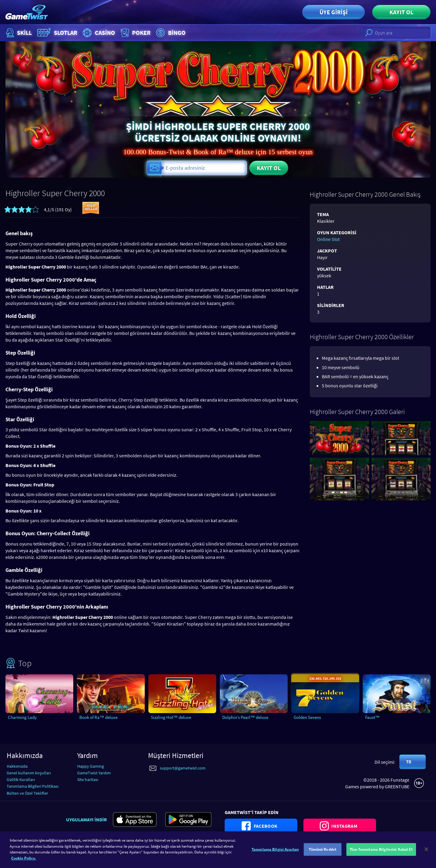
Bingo (170, 33)
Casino (98, 33)
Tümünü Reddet (323, 853)
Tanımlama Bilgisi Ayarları (275, 853)
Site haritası (88, 780)
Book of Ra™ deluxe (98, 717)
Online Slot (328, 239)
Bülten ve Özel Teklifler (27, 793)
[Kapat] (426, 853)
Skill (18, 33)
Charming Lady (22, 717)
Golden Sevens (307, 717)
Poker (135, 33)
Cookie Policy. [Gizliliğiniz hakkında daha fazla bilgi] (24, 861)
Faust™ (372, 717)
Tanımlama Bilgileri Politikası (33, 786)
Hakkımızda (17, 766)
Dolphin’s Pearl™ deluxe (245, 717)
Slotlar (56, 33)
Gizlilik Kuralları (21, 780)
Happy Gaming (91, 766)
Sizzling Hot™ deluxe (171, 717)
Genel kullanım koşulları (29, 773)
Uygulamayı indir (86, 820)
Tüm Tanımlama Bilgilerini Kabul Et (381, 853)
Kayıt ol (401, 12)
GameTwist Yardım (94, 773)
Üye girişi (334, 12)
